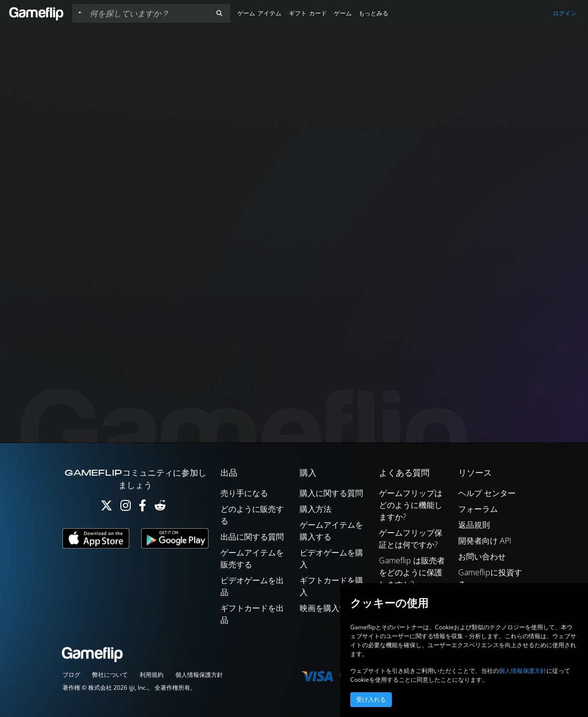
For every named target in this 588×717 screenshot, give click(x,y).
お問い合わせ (482, 556)
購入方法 (316, 509)
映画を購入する (327, 608)
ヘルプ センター (487, 493)
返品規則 (474, 525)
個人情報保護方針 (199, 675)
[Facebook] (142, 508)
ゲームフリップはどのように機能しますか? (411, 505)
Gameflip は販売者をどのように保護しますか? (412, 572)
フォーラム (478, 509)
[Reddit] (160, 508)
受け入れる (371, 700)
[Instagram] (126, 508)
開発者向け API (485, 541)
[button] (219, 13)
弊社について (110, 675)
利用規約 (152, 675)
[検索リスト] (147, 13)
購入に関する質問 (331, 493)
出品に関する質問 (252, 537)
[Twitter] (107, 508)
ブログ (71, 675)
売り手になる (244, 493)
